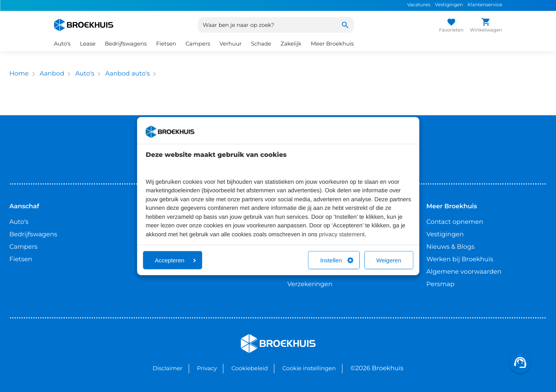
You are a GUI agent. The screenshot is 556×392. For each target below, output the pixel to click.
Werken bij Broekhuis (460, 259)
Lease (88, 44)
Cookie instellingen (309, 368)
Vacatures (418, 5)
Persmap (440, 284)
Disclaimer (168, 368)
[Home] (84, 25)
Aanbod (52, 74)
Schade (261, 44)
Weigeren (389, 260)
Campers (198, 44)
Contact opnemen (455, 222)
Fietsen (166, 44)
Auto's (62, 44)
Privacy (207, 368)
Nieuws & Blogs (451, 247)
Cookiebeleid (250, 368)
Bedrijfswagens (126, 44)
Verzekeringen (310, 284)
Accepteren (175, 260)
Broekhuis (257, 337)
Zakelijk (291, 44)
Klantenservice (485, 5)
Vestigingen (449, 5)
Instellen (337, 260)
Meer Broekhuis (332, 44)
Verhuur (231, 44)
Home (19, 74)
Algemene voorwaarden (464, 272)
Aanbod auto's (127, 74)
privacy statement (342, 234)
